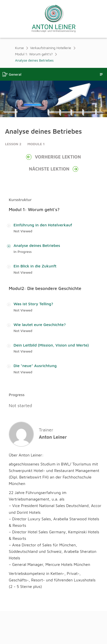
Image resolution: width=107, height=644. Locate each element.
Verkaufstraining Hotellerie (51, 48)
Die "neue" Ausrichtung (35, 369)
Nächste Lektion (53, 169)
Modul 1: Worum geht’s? (34, 54)
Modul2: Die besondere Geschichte (45, 290)
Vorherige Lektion (53, 157)
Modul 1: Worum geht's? (34, 209)
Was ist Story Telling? (33, 306)
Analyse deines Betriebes (37, 246)
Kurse (19, 48)
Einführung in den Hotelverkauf (43, 225)
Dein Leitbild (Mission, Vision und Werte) (51, 348)
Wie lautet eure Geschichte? (40, 327)
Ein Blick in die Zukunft (35, 267)
